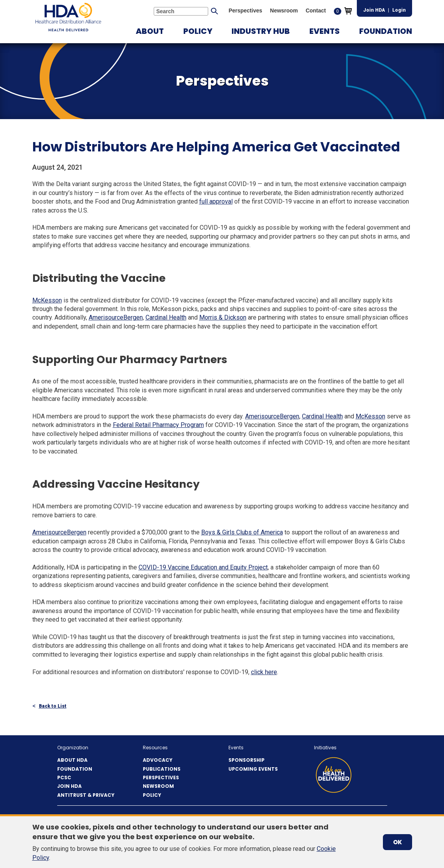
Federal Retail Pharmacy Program (158, 425)
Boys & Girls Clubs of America (242, 532)
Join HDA (374, 10)
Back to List (53, 706)
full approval (216, 201)
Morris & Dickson (223, 317)
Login (399, 10)
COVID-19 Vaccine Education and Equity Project (203, 567)
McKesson (47, 300)
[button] (150, 31)
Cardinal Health (166, 317)
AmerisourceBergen (116, 317)
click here (264, 672)
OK (397, 842)
